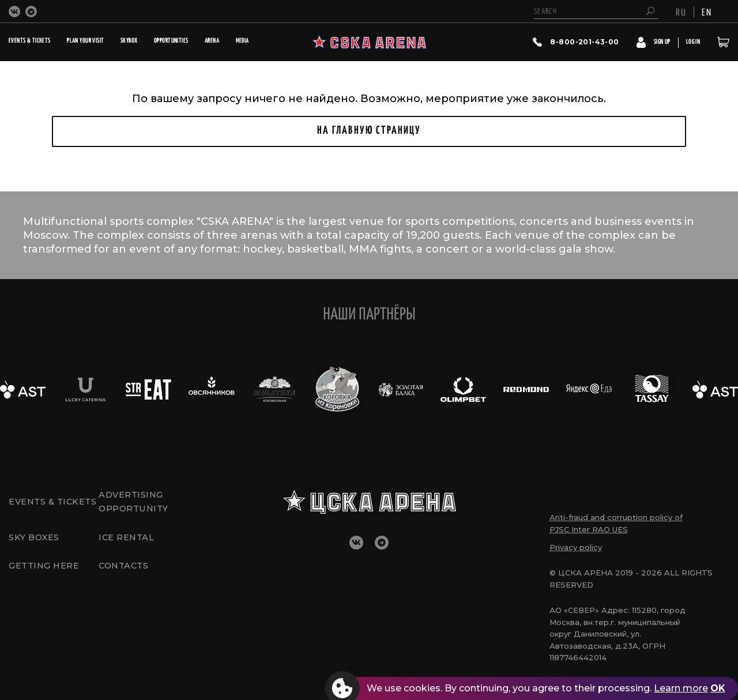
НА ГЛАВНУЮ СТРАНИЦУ (369, 131)
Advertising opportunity (135, 501)
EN (707, 12)
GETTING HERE (45, 571)
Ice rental (127, 539)
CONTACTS (125, 571)
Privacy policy (576, 547)
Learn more (681, 688)
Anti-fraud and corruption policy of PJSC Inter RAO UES (616, 523)
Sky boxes (35, 539)
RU (681, 12)
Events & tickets (32, 501)
